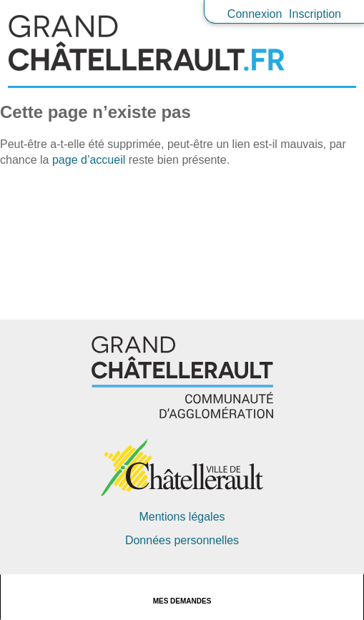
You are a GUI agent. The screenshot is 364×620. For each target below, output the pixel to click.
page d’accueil (89, 160)
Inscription (315, 14)
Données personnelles (182, 540)
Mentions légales (182, 517)
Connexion (255, 14)
